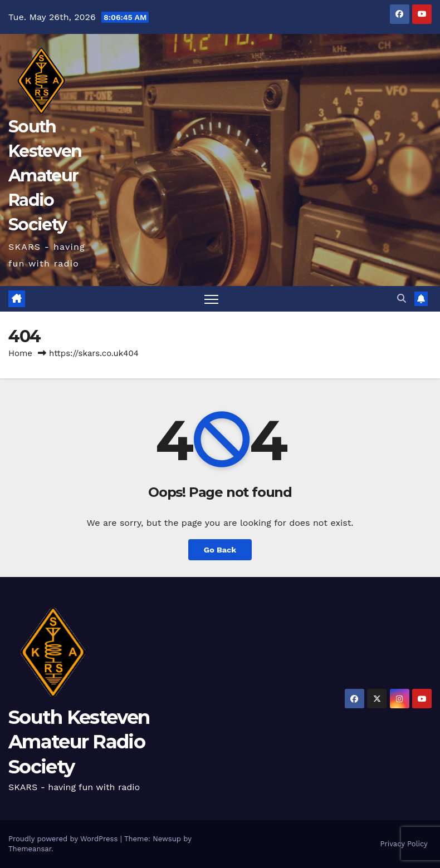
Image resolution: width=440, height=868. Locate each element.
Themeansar (30, 849)
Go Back (220, 550)
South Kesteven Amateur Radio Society (45, 176)
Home (20, 353)
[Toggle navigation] (211, 299)
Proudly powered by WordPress (64, 839)
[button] (402, 299)
